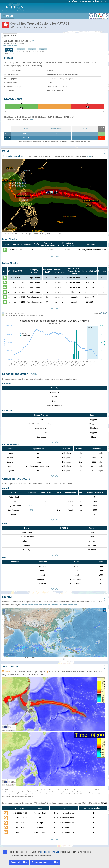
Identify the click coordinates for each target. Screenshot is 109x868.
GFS (22, 49)
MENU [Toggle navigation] (8, 16)
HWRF (32, 49)
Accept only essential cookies (45, 862)
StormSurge (10, 666)
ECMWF (43, 49)
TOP (104, 153)
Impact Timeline (10, 239)
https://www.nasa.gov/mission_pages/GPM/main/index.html (50, 605)
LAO (31, 506)
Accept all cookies (19, 862)
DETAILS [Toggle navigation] (10, 36)
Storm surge (56, 129)
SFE (31, 510)
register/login (94, 1)
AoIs (34, 374)
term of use (73, 1)
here (32, 119)
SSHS (89, 156)
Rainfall (85, 129)
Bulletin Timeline (10, 263)
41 (8, 250)
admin (103, 1)
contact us (83, 1)
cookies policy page (49, 852)
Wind (26, 129)
